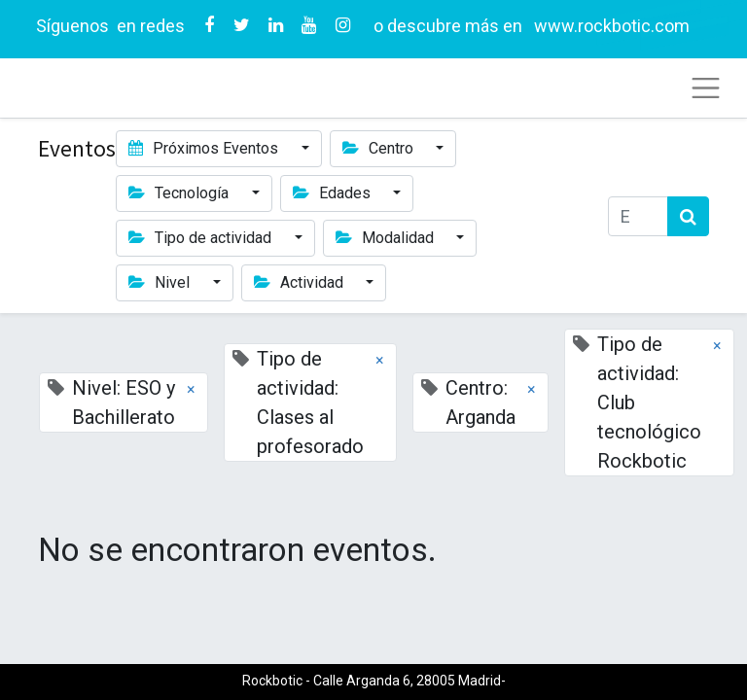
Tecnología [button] (180, 193)
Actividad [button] (301, 282)
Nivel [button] (161, 282)
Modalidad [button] (387, 238)
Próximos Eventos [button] (205, 148)
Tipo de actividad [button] (202, 238)
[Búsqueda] (688, 216)
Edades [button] (334, 193)
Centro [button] (380, 148)
